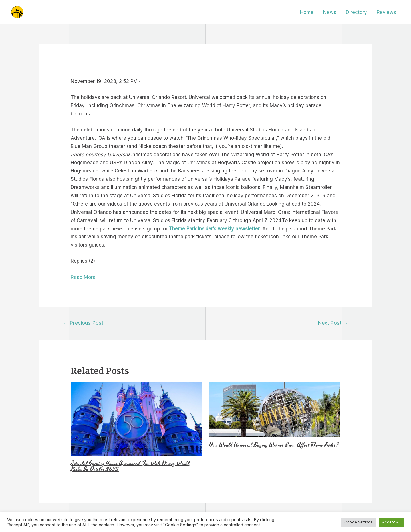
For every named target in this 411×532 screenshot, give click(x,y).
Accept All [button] (391, 522)
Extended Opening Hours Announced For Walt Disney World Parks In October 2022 (130, 466)
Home (307, 12)
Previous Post (83, 323)
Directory (356, 12)
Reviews (386, 12)
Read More (83, 277)
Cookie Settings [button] (358, 522)
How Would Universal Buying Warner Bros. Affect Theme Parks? (274, 445)
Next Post (333, 323)
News (330, 12)
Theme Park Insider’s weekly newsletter (214, 229)
